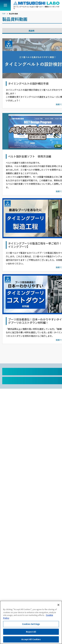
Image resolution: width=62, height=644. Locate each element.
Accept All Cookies (31, 639)
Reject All (31, 632)
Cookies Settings (31, 624)
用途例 (31, 31)
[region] (31, 622)
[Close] (58, 605)
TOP (4, 14)
